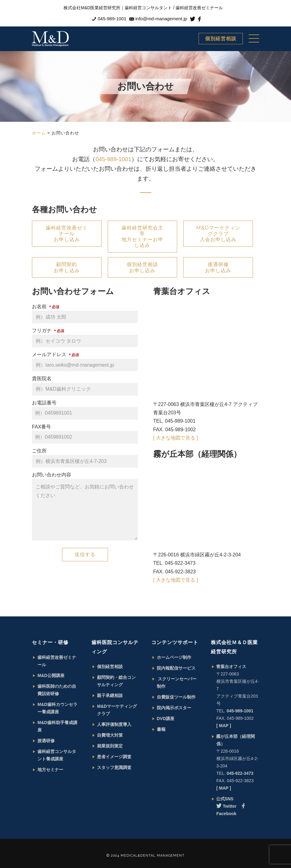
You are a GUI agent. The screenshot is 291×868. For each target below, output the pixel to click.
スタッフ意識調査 (114, 767)
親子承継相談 (110, 695)
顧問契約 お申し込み (67, 267)
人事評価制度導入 (114, 724)
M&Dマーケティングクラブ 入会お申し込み (218, 234)
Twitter (227, 806)
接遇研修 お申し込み (218, 267)
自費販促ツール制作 (176, 697)
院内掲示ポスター (174, 708)
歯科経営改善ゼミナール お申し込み (67, 234)
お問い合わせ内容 (85, 508)
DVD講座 (166, 719)
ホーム (39, 133)
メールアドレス (85, 362)
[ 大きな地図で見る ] (176, 438)
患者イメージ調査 (114, 757)
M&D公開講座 (51, 675)
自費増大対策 (110, 735)
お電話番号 (85, 410)
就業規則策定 (110, 746)
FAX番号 (85, 434)
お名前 (85, 314)
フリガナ (85, 338)
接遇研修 (46, 741)
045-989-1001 (113, 159)
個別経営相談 (221, 39)
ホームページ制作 (174, 657)
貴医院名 (85, 386)
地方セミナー (50, 770)
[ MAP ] (224, 726)
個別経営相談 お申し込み (142, 267)
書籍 (161, 729)
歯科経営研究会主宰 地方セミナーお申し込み (142, 237)
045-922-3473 (240, 773)
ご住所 (85, 458)
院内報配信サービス (176, 668)
